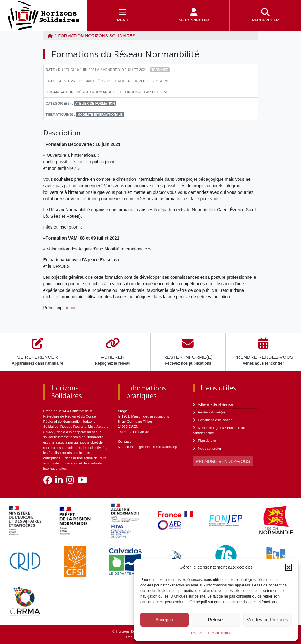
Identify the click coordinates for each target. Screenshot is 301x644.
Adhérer (204, 404)
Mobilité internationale (100, 114)
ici (81, 227)
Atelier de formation (95, 103)
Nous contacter (210, 448)
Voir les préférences (268, 620)
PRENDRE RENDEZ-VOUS (223, 461)
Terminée (160, 70)
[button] (289, 567)
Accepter (165, 620)
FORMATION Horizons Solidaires (97, 36)
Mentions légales (211, 428)
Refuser (216, 620)
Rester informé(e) (212, 412)
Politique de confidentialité (213, 633)
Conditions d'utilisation (215, 420)
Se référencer (223, 404)
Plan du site (207, 441)
